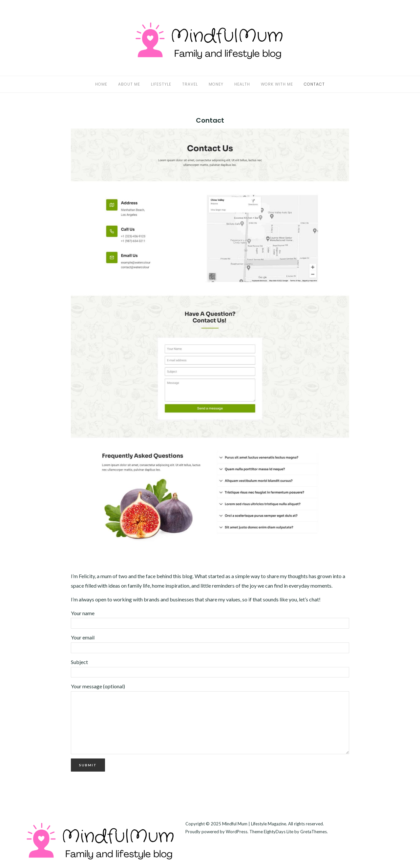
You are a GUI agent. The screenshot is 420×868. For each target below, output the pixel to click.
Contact (314, 84)
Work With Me (277, 84)
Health (242, 84)
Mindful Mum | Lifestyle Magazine (254, 824)
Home (101, 84)
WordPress (237, 832)
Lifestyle (161, 84)
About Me (129, 84)
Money (216, 84)
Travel (190, 84)
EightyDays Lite (279, 832)
